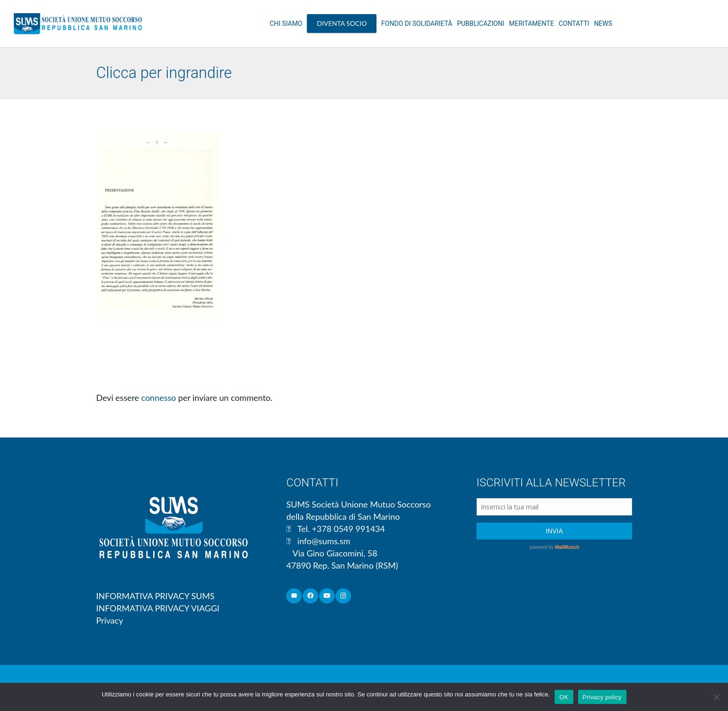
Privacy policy (602, 697)
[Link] (78, 23)
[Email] (294, 596)
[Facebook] (310, 596)
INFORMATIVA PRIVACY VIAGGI (158, 608)
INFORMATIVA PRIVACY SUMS (156, 596)
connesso (158, 398)
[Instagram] (343, 596)
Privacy (110, 620)
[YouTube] (327, 596)
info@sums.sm (324, 541)
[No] (716, 697)
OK (564, 697)
